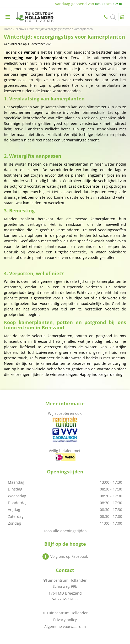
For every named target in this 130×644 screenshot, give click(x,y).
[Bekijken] (122, 17)
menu (8, 17)
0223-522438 (106, 17)
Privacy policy (65, 620)
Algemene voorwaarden (65, 627)
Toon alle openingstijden (65, 531)
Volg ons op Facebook (69, 556)
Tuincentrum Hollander (66, 580)
